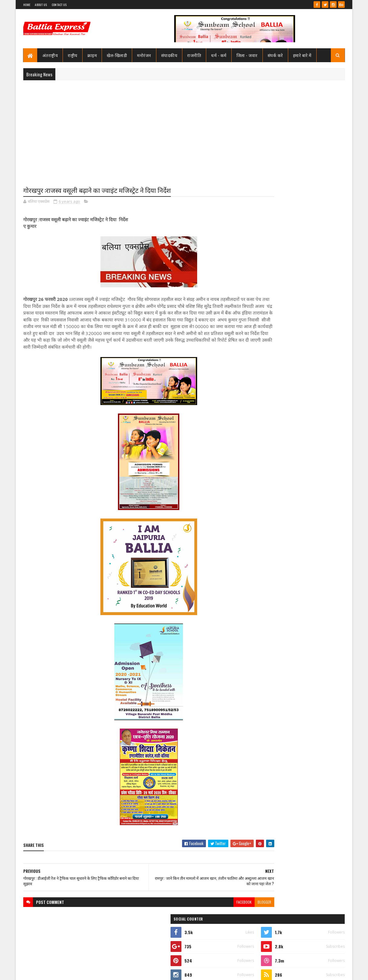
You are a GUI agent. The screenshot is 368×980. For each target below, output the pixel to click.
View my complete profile (268, 280)
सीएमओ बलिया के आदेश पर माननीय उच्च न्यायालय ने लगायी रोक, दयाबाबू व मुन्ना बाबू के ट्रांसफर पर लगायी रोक (308, 311)
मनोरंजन (144, 55)
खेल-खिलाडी (117, 55)
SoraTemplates (45, 972)
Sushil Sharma (88, 972)
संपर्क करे (275, 55)
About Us (41, 5)
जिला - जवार (247, 55)
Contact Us (59, 5)
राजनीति (194, 55)
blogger (228, 910)
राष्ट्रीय (73, 55)
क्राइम (92, 55)
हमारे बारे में (302, 55)
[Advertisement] (184, 129)
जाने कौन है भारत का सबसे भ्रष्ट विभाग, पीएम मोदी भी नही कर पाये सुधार (307, 384)
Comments (321, 407)
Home (27, 5)
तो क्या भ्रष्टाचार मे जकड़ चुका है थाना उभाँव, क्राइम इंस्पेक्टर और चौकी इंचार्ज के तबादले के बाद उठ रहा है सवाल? (310, 362)
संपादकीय (169, 55)
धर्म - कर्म (219, 55)
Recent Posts (272, 407)
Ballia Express (267, 272)
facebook (207, 910)
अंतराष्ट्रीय (50, 55)
